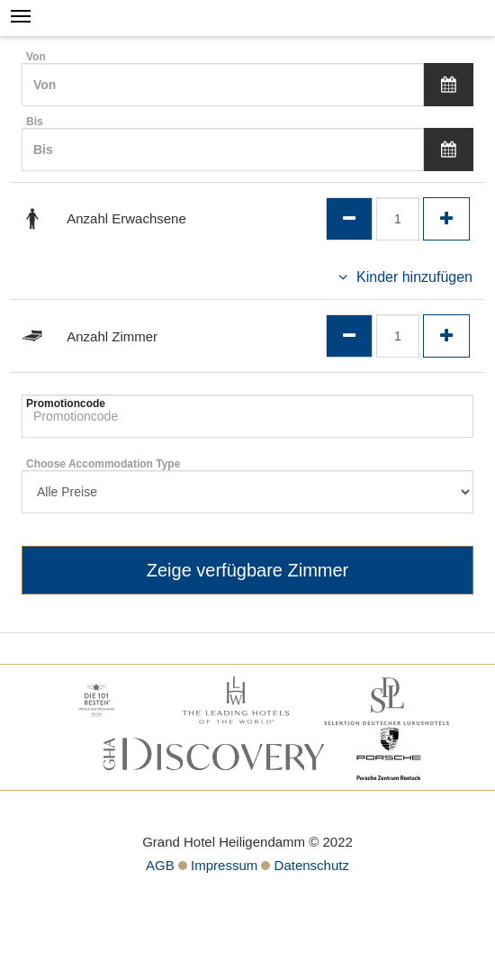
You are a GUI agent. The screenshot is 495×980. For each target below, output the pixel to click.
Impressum (224, 865)
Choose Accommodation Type (103, 464)
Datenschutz (312, 865)
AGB (160, 865)
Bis (35, 122)
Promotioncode (66, 404)
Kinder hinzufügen (414, 277)
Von (36, 57)
